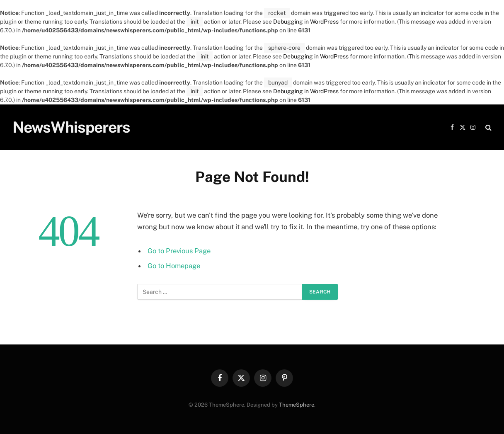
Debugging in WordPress (306, 22)
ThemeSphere (297, 405)
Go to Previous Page (179, 251)
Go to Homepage (174, 266)
